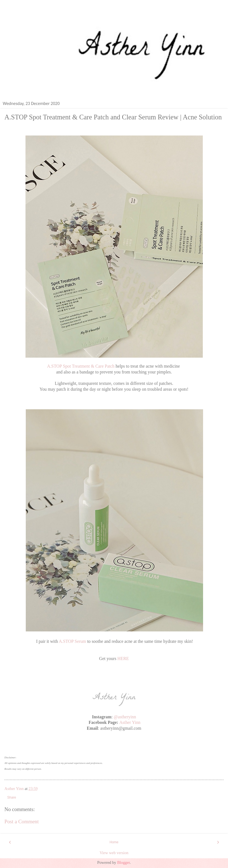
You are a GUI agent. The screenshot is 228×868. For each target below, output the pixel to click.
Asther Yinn (130, 722)
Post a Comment (22, 821)
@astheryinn (125, 717)
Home (114, 842)
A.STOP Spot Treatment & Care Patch (81, 366)
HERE (123, 658)
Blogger (124, 862)
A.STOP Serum (72, 641)
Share (12, 797)
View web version (114, 853)
